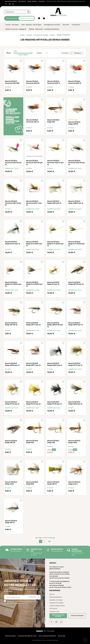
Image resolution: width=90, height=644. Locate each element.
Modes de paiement (56, 597)
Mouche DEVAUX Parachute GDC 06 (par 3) (34, 163)
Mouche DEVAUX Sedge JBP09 (74, 123)
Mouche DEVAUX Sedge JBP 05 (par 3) (76, 283)
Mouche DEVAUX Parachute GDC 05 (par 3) (13, 163)
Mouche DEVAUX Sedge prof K (74, 483)
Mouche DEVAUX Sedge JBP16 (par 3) (12, 364)
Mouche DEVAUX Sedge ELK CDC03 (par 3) (77, 244)
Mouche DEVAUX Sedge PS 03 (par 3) (33, 403)
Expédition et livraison (56, 600)
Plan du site (62, 636)
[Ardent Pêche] (58, 12)
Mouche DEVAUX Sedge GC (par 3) (53, 283)
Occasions (42, 1)
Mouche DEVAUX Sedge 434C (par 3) (54, 202)
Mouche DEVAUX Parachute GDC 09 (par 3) (77, 163)
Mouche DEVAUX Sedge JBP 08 (11, 442)
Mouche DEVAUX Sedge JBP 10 (11, 522)
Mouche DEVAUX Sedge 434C (11, 483)
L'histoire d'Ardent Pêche (57, 606)
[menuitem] (12, 25)
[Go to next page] (49, 541)
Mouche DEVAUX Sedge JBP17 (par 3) (33, 364)
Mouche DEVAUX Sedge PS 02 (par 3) (12, 403)
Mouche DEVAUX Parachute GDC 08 (33, 82)
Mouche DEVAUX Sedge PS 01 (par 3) (75, 364)
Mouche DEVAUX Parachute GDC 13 (75, 82)
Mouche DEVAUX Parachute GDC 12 (54, 82)
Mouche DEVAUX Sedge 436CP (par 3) (76, 202)
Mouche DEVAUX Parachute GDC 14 (33, 121)
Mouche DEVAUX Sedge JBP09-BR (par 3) (55, 325)
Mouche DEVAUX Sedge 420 (32, 442)
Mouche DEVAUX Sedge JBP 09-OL (11, 324)
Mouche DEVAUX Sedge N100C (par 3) (55, 364)
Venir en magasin (77, 616)
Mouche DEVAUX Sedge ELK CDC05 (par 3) (34, 284)
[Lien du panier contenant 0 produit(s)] (44, 18)
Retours (52, 594)
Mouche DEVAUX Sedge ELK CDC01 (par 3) (34, 244)
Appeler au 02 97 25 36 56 (58, 616)
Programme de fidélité (56, 603)
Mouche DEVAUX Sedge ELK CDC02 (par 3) (55, 244)
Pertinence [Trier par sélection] (78, 53)
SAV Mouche (53, 609)
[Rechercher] (17, 12)
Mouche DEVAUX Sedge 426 (53, 442)
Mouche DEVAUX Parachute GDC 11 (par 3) (34, 203)
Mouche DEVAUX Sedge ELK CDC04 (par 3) (13, 284)
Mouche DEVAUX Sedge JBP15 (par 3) (76, 324)
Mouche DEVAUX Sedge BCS (32, 483)
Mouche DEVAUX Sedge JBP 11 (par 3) (33, 324)
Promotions (22, 1)
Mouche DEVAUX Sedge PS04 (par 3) (75, 403)
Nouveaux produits (11, 1)
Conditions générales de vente (27, 636)
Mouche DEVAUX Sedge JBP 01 (53, 483)
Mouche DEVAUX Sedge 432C (74, 442)
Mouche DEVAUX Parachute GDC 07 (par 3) (55, 163)
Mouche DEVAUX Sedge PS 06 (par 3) (54, 403)
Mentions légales (10, 636)
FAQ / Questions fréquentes (47, 636)
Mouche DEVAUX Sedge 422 (53, 121)
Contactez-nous (54, 611)
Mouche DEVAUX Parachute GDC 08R (12, 82)
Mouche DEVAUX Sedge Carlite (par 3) (12, 243)
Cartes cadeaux (32, 1)
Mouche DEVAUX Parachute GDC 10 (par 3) (13, 203)
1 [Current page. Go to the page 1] (41, 541)
